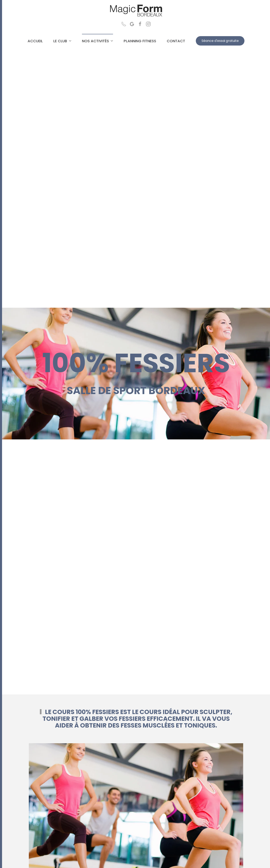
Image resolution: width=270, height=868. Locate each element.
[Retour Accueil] (136, 11)
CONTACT (176, 41)
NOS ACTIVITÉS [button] (98, 41)
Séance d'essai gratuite (220, 41)
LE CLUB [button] (62, 41)
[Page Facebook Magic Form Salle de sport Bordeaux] (140, 24)
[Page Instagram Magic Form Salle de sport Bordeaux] (148, 24)
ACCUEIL (35, 41)
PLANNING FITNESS (140, 41)
